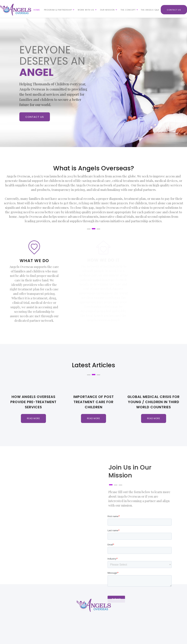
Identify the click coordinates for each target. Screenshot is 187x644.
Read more (33, 418)
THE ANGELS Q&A (150, 10)
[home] (16, 10)
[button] (58, 10)
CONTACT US (174, 10)
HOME (37, 10)
